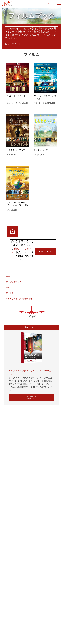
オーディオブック (13, 281)
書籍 (8, 276)
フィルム (10, 292)
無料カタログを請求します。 (31, 397)
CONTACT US (45, 251)
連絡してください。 (21, 250)
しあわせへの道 (41, 149)
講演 (8, 287)
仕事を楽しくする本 (16, 149)
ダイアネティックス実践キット (19, 298)
